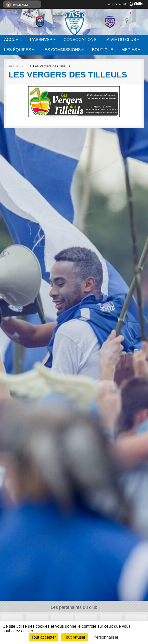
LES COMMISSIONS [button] (61, 50)
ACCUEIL (13, 40)
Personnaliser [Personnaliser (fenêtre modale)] (106, 637)
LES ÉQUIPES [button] (18, 50)
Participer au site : (125, 4)
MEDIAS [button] (129, 50)
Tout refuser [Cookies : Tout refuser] (75, 637)
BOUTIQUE (103, 50)
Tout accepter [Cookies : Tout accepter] (44, 637)
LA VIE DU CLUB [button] (120, 40)
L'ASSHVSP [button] (41, 40)
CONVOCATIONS (80, 40)
